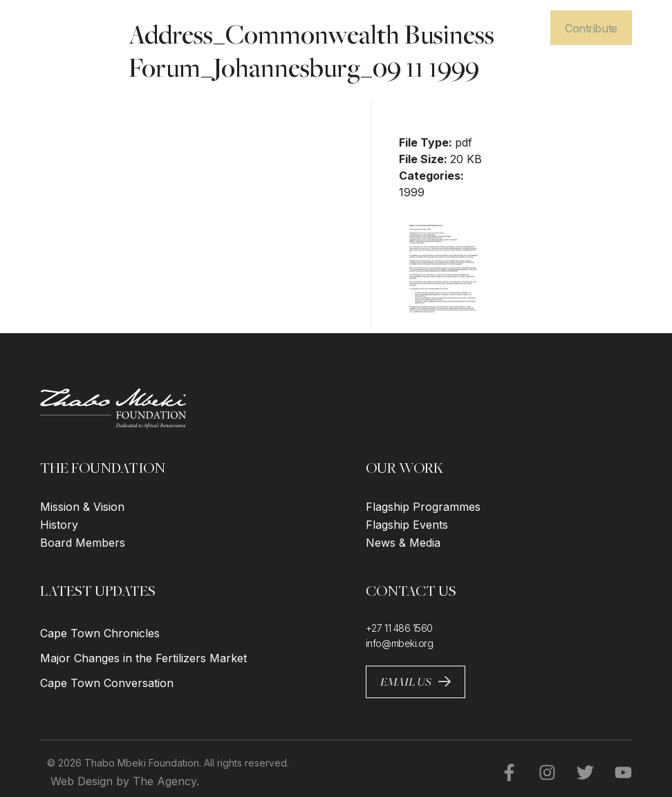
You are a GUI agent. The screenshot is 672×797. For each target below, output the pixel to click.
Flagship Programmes (423, 507)
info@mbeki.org (400, 643)
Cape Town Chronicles (100, 633)
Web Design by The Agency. (125, 781)
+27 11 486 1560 (399, 628)
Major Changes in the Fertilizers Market (143, 658)
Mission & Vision (82, 507)
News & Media (403, 543)
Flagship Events (407, 525)
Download (438, 109)
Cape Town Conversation (107, 683)
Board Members (83, 543)
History (59, 525)
